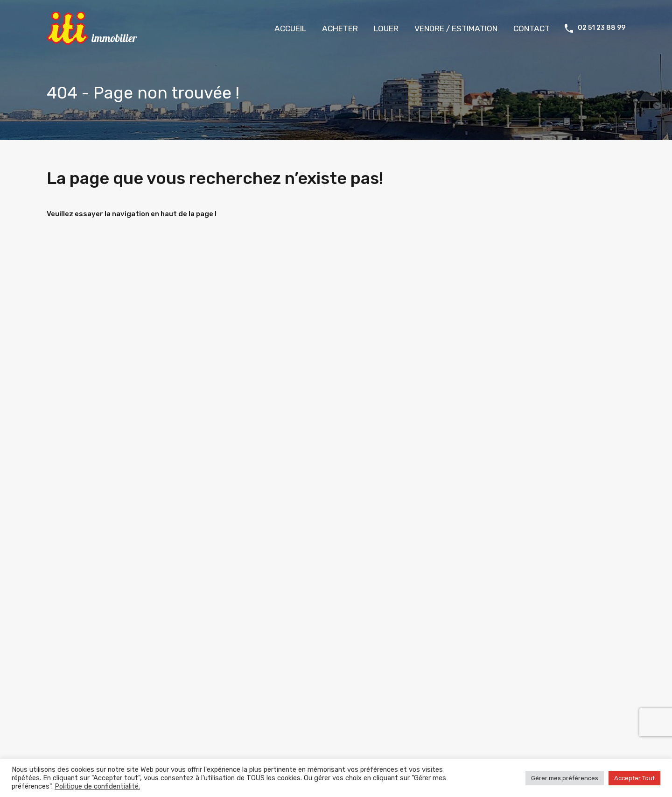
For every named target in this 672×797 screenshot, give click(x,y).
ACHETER (340, 28)
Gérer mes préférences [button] (565, 778)
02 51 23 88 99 (602, 28)
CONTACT (532, 28)
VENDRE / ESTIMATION (456, 28)
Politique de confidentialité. (97, 786)
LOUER (386, 28)
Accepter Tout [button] (634, 778)
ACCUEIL (290, 28)
